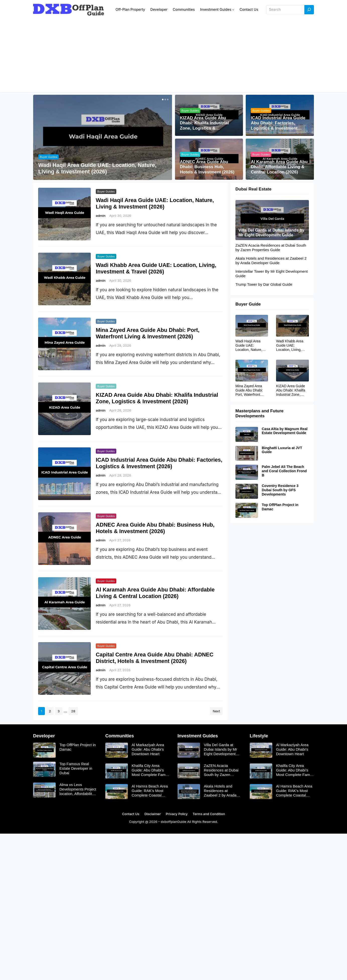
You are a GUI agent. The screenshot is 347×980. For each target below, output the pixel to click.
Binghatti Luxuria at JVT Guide (282, 450)
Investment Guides (198, 736)
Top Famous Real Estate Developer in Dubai (76, 768)
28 (73, 711)
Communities (120, 736)
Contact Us (131, 814)
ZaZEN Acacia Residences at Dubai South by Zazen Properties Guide (271, 248)
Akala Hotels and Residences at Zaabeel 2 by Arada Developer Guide (271, 261)
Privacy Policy (177, 814)
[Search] (309, 10)
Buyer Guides (49, 157)
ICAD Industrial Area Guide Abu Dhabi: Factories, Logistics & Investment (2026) (278, 123)
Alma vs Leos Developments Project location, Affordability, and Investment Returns (78, 789)
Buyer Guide (248, 304)
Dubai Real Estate (253, 189)
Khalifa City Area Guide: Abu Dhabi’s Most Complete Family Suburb (150, 770)
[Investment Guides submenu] (233, 10)
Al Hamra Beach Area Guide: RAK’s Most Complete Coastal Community (150, 791)
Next (216, 711)
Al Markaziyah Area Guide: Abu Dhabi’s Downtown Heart (148, 749)
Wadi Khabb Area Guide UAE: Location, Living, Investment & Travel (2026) (156, 268)
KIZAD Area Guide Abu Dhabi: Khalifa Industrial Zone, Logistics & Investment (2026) (205, 123)
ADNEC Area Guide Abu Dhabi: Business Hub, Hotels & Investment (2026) (207, 167)
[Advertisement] (173, 57)
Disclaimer (153, 814)
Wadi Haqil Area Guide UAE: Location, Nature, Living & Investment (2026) (97, 168)
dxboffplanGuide (173, 822)
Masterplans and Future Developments (259, 413)
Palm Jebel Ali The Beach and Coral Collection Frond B (284, 471)
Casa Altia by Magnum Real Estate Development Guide (285, 431)
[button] (162, 100)
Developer (44, 736)
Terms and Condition (209, 814)
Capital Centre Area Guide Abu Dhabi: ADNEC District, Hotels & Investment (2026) (155, 658)
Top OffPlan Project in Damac (280, 507)
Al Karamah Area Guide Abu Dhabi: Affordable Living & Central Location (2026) (279, 167)
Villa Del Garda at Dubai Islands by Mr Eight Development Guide (271, 233)
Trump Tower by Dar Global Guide (264, 284)
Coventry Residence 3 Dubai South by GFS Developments (280, 490)
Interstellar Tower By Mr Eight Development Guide (272, 274)
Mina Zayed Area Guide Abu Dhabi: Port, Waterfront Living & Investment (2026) (148, 333)
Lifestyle (259, 736)
